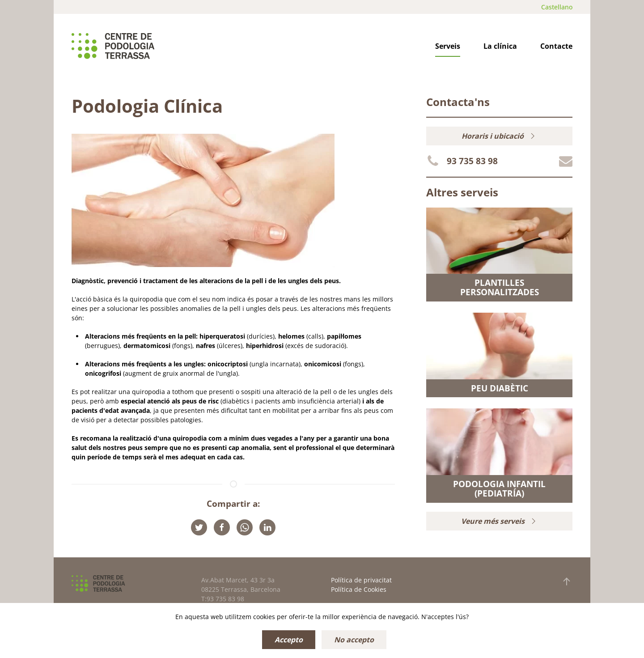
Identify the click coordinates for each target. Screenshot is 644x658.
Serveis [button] (448, 46)
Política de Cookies (359, 589)
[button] (567, 582)
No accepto (354, 640)
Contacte (556, 46)
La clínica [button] (500, 46)
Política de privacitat (361, 580)
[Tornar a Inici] (113, 46)
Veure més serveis (500, 521)
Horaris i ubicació (499, 136)
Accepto (289, 640)
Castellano (557, 7)
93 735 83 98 (472, 161)
